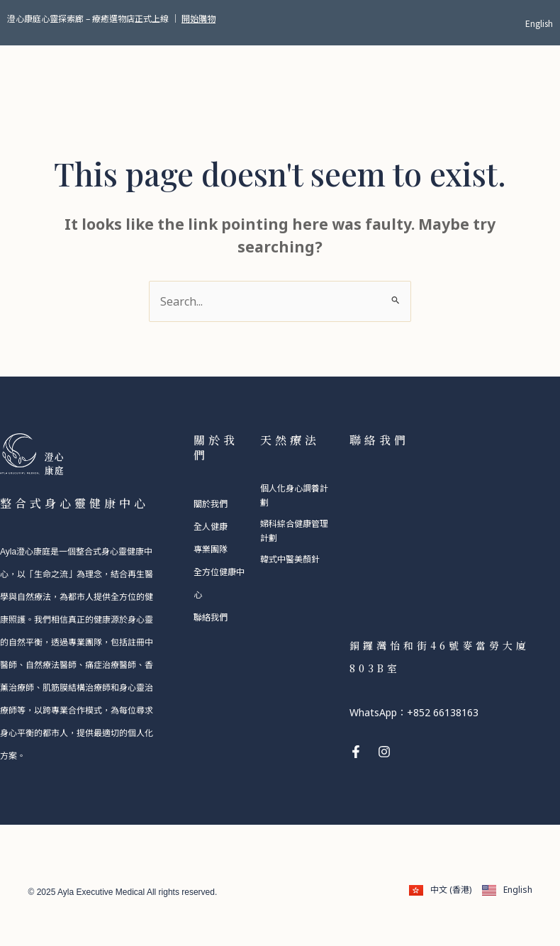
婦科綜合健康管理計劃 (294, 530)
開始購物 (198, 18)
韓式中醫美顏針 (290, 558)
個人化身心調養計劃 (294, 495)
